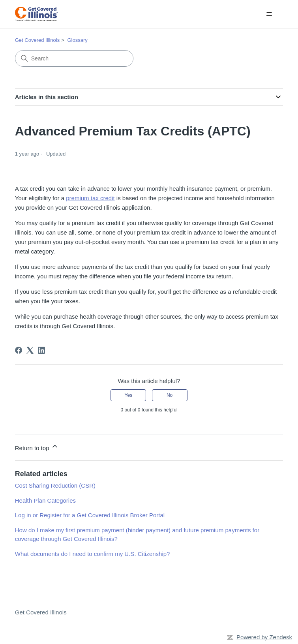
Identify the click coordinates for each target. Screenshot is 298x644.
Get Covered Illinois (37, 40)
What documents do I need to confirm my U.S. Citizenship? (93, 554)
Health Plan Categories (45, 500)
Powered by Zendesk (264, 637)
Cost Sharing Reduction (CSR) (55, 485)
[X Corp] (30, 350)
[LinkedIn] (41, 350)
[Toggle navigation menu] (269, 14)
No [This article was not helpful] (170, 395)
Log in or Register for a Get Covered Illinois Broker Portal (90, 515)
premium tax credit (90, 198)
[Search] (74, 58)
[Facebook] (19, 350)
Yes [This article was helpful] (129, 395)
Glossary (77, 40)
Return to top (37, 447)
